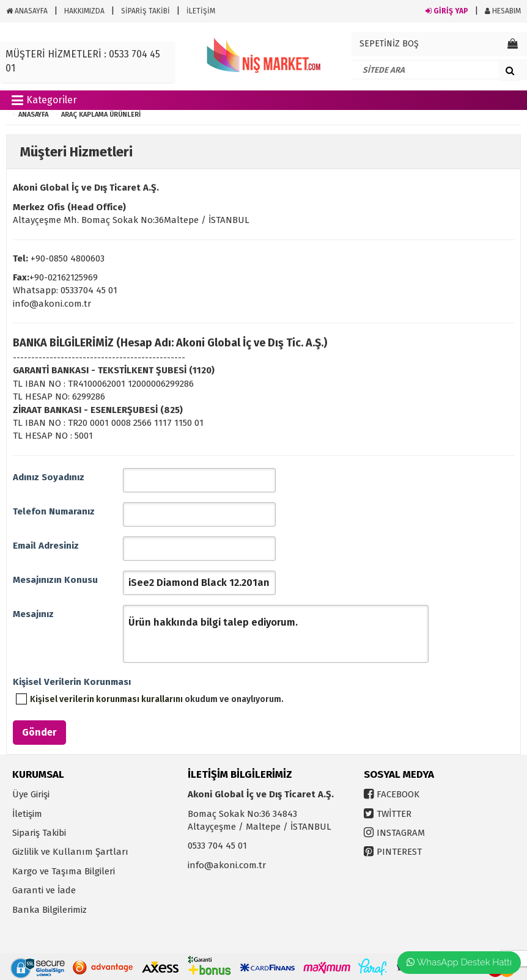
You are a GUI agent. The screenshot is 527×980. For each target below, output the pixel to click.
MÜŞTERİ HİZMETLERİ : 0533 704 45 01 (83, 61)
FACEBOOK (398, 794)
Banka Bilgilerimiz (50, 910)
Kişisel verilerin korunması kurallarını (106, 699)
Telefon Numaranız (54, 511)
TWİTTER (394, 814)
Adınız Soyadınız (49, 477)
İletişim (27, 814)
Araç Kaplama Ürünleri (101, 115)
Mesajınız (33, 614)
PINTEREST (399, 852)
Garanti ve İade (44, 890)
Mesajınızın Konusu (55, 580)
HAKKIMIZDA (84, 11)
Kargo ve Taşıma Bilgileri (64, 871)
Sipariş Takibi (39, 833)
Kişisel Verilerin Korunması (68, 682)
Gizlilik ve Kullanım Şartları (70, 852)
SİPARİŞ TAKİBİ (146, 11)
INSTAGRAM (401, 833)
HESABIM (503, 11)
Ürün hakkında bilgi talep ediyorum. (276, 634)
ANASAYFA (27, 11)
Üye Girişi (31, 794)
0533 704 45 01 (217, 846)
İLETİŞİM (201, 11)
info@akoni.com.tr (227, 865)
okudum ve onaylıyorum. (157, 699)
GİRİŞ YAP (447, 11)
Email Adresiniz (46, 546)
